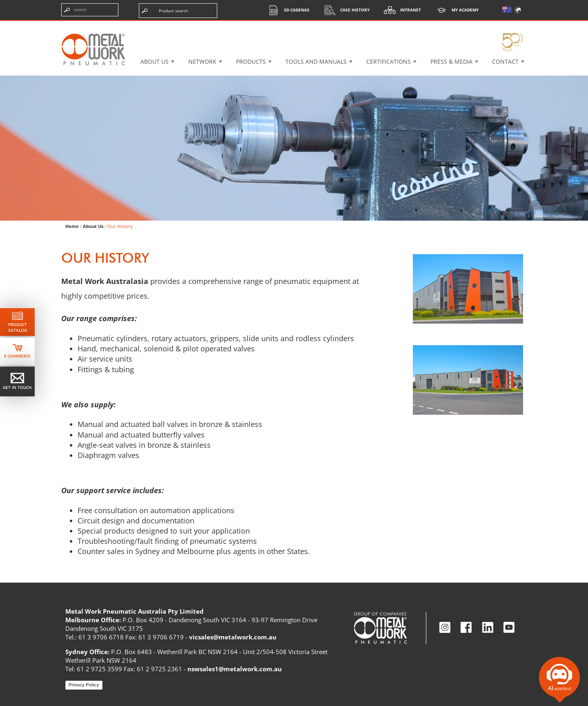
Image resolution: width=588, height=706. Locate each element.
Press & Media (451, 61)
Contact (505, 61)
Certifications (389, 61)
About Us (93, 226)
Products (251, 61)
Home (72, 226)
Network (202, 61)
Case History (345, 10)
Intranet (400, 10)
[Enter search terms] (90, 10)
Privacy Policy (84, 685)
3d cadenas (286, 10)
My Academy (455, 10)
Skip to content (33, 14)
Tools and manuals (316, 61)
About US (155, 61)
